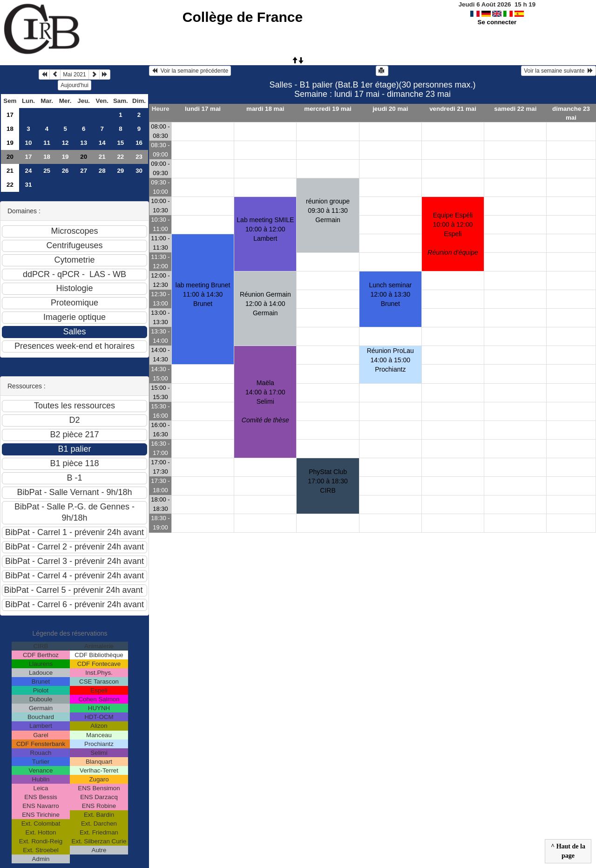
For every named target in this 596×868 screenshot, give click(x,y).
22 (120, 157)
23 (139, 157)
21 (102, 157)
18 (10, 129)
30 (139, 171)
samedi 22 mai (515, 109)
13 (84, 143)
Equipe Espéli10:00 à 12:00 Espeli (453, 234)
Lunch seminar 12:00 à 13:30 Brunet (390, 294)
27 (84, 171)
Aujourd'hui (74, 85)
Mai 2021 (74, 75)
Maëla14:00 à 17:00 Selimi (265, 401)
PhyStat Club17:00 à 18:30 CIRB (328, 481)
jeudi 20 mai (390, 109)
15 (120, 143)
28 (102, 171)
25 (47, 171)
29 (120, 171)
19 (10, 143)
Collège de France (243, 17)
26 (65, 171)
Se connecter (497, 22)
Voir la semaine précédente (190, 71)
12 (65, 143)
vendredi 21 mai (453, 109)
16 (139, 143)
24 (29, 171)
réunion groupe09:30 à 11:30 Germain (328, 210)
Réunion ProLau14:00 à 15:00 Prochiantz (390, 360)
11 (47, 143)
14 (102, 143)
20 (10, 157)
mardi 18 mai (265, 109)
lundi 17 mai (203, 109)
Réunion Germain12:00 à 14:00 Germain (265, 304)
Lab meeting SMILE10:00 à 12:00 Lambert (265, 229)
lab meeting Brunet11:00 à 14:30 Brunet (203, 294)
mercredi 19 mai (328, 109)
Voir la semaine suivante (559, 71)
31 (29, 185)
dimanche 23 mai (571, 113)
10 (29, 143)
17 (10, 115)
